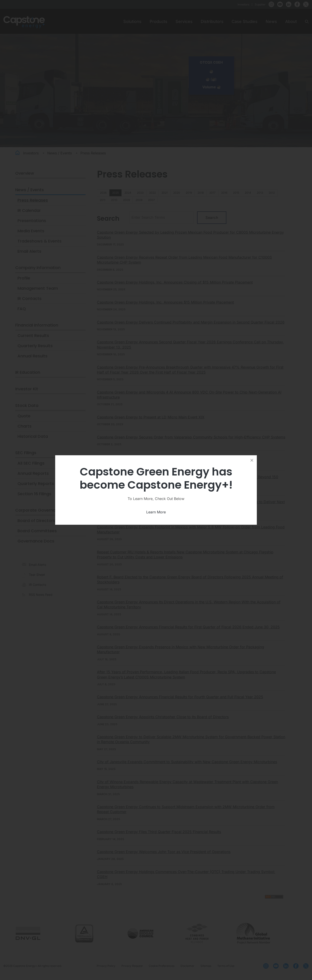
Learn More (156, 512)
